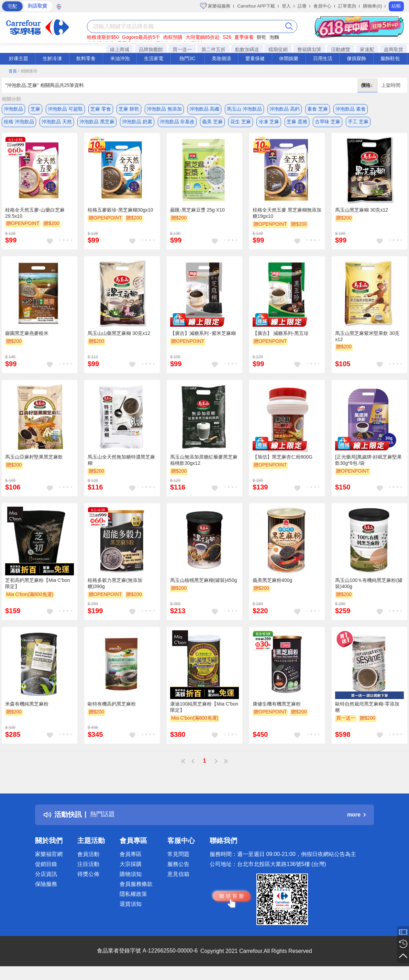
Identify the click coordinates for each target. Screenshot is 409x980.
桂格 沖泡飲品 (19, 123)
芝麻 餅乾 (129, 109)
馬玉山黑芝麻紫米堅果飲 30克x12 (367, 339)
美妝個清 (221, 58)
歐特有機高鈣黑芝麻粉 (112, 706)
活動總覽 (341, 49)
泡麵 (274, 37)
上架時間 (391, 85)
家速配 (367, 49)
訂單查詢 (347, 6)
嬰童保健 (255, 58)
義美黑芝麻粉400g (272, 583)
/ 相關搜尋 (28, 71)
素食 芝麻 (318, 109)
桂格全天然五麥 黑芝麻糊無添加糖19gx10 (287, 215)
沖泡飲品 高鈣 (285, 109)
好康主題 (19, 58)
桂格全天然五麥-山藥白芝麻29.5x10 (35, 215)
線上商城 (120, 49)
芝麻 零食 (101, 109)
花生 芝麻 (241, 123)
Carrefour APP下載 (256, 6)
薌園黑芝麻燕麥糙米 (27, 336)
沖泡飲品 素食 (351, 109)
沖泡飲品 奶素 (137, 123)
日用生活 (323, 58)
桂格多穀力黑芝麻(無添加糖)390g (115, 586)
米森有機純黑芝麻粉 (27, 706)
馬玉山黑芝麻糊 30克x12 (362, 212)
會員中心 (322, 6)
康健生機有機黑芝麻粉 (277, 706)
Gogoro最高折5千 (141, 37)
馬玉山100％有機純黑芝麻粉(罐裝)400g (369, 586)
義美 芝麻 (212, 123)
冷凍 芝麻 (269, 123)
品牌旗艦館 (151, 49)
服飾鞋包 (390, 58)
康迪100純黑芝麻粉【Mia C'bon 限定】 (204, 709)
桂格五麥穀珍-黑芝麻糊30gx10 (120, 212)
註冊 (302, 6)
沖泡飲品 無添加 (164, 109)
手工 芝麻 (358, 123)
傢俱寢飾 (356, 58)
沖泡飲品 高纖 (204, 109)
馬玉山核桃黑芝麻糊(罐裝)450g (203, 583)
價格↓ (368, 85)
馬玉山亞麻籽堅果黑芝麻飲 (34, 459)
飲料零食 (86, 58)
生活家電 (154, 58)
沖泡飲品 (13, 109)
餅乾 (262, 37)
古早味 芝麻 (328, 123)
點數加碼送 (247, 49)
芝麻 (35, 109)
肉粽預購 (173, 37)
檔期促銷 (278, 49)
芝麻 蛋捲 (297, 123)
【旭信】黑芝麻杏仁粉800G (283, 459)
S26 (227, 37)
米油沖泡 (120, 58)
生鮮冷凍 (52, 58)
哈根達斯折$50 (103, 37)
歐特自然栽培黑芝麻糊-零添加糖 (367, 709)
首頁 (13, 71)
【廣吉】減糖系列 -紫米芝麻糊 (203, 336)
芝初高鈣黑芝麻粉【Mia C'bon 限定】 (38, 586)
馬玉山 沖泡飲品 (244, 109)
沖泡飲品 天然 (57, 123)
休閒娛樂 (289, 58)
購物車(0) (372, 6)
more (356, 817)
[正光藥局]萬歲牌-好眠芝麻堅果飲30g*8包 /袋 (368, 462)
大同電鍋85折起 (203, 37)
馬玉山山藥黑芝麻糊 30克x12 (119, 336)
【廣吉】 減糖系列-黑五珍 (281, 336)
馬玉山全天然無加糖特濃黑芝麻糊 (121, 462)
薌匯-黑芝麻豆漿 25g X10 (197, 212)
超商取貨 (394, 49)
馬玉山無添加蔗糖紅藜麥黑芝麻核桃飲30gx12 (204, 462)
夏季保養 (244, 37)
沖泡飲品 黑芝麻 (97, 123)
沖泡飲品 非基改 (177, 123)
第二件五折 (213, 49)
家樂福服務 (215, 6)
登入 (286, 6)
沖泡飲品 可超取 (65, 109)
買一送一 (182, 49)
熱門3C (187, 58)
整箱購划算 (309, 49)
